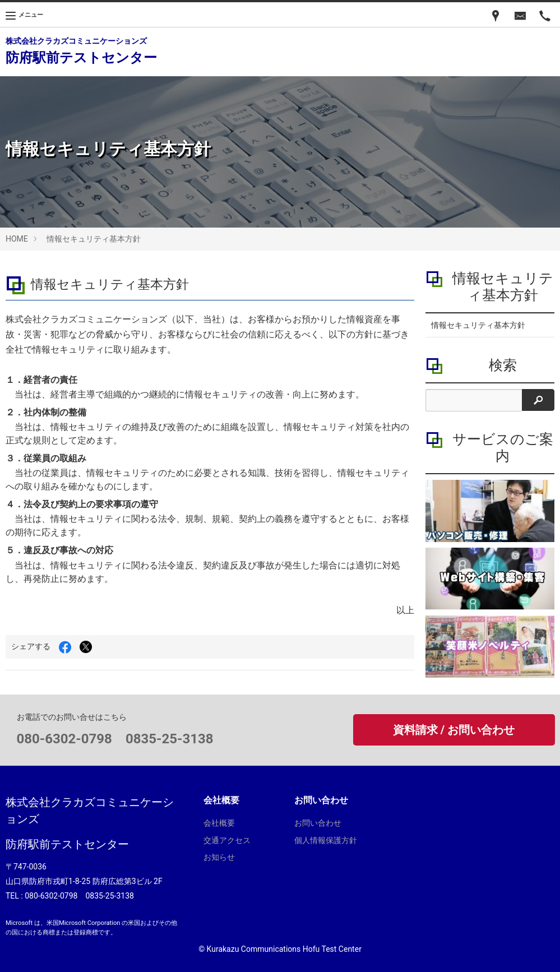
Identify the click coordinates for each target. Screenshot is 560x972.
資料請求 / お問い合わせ (454, 730)
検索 (503, 365)
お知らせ (219, 857)
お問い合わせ (318, 823)
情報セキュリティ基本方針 (94, 239)
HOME (17, 239)
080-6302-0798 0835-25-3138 (115, 739)
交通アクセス (227, 840)
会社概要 (219, 823)
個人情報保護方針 (326, 840)
